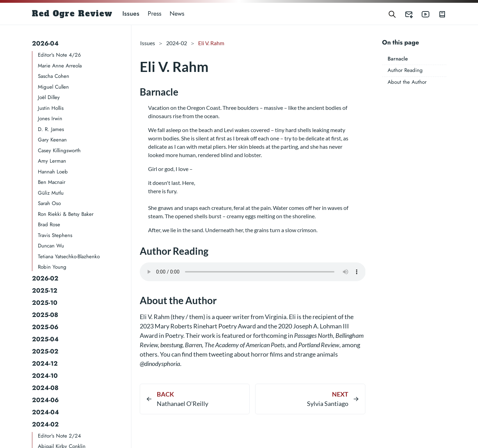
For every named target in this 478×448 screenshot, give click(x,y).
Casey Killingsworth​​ (59, 150)
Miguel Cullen (53, 87)
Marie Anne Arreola (60, 66)
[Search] (392, 14)
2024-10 (45, 376)
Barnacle (398, 59)
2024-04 (46, 412)
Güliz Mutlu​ (51, 193)
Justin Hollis (51, 108)
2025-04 (45, 339)
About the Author (407, 82)
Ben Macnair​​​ (52, 182)
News (177, 14)
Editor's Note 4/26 (59, 55)
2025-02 (45, 351)
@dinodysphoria (160, 364)
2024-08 (45, 388)
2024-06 (45, 400)
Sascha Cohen (54, 76)
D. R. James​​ (51, 129)
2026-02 (45, 278)
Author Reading (405, 70)
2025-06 (45, 327)
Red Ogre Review (72, 14)
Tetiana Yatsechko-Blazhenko (69, 256)
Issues (131, 14)
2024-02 (45, 424)
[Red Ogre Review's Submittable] (405, 14)
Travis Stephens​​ (55, 235)
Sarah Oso (49, 203)
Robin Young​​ (52, 267)
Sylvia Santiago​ (328, 404)
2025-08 (45, 315)
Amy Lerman (52, 161)
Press (155, 14)
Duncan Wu (51, 246)
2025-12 (45, 291)
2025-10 (45, 303)
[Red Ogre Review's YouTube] (421, 14)
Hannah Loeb (53, 172)
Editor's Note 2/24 (59, 436)
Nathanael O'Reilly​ (183, 404)
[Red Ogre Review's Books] (438, 14)
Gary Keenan (52, 140)
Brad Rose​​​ (49, 225)
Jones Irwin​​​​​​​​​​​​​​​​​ (50, 119)
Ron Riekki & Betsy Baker (66, 214)
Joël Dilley (49, 97)
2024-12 (45, 364)
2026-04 (45, 43)
